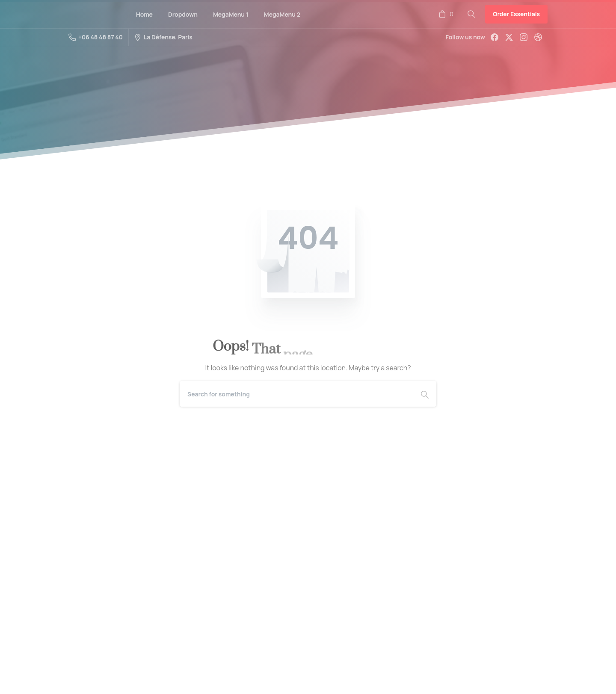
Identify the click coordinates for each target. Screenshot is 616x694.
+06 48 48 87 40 (96, 37)
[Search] (296, 394)
